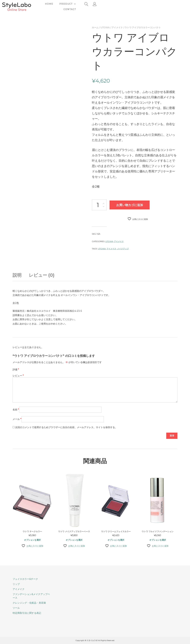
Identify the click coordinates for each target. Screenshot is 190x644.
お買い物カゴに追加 (130, 205)
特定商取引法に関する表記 (27, 613)
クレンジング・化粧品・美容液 (29, 603)
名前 (16, 409)
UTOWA (105, 27)
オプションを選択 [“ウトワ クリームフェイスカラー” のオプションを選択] (116, 540)
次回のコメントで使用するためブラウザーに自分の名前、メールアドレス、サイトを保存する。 (66, 427)
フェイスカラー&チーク (25, 579)
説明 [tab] (17, 275)
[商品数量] (99, 204)
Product (111, 6)
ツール (16, 608)
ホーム (95, 27)
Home (94, 6)
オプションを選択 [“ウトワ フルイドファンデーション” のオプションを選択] (158, 540)
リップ (16, 584)
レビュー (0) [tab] (42, 275)
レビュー (18, 375)
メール (17, 419)
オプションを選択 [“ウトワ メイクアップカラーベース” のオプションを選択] (74, 540)
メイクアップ (123, 248)
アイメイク (117, 27)
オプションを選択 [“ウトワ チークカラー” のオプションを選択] (32, 540)
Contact (133, 6)
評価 (16, 369)
